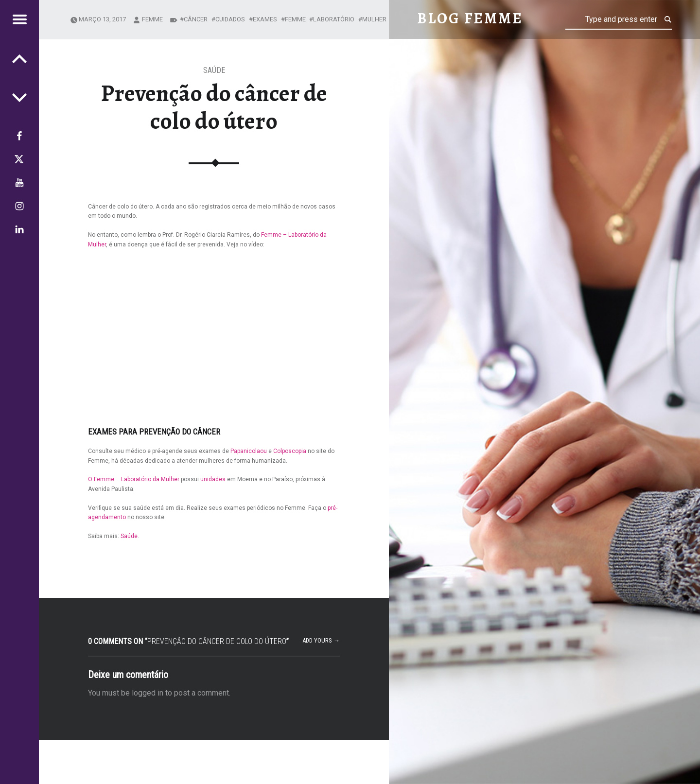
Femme (295, 19)
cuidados (230, 19)
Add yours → (321, 640)
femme (152, 19)
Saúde (214, 70)
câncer (196, 19)
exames (265, 19)
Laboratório (334, 19)
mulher (374, 19)
